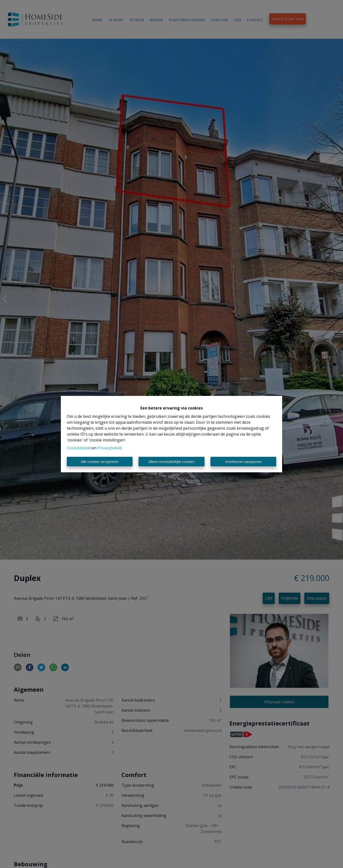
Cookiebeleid (79, 448)
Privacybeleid (109, 448)
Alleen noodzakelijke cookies (171, 462)
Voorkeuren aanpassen (243, 462)
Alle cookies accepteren (100, 462)
